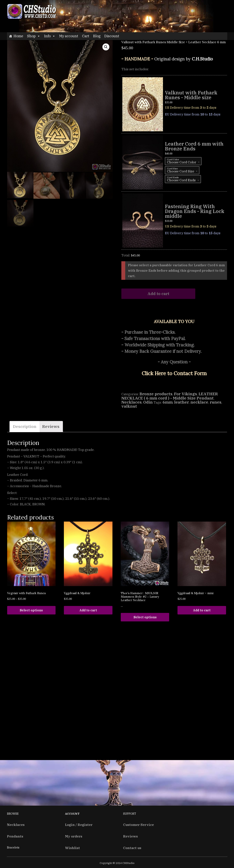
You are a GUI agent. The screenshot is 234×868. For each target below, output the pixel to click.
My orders (74, 836)
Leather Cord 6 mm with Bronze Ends (194, 146)
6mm (168, 402)
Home (18, 36)
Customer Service (138, 825)
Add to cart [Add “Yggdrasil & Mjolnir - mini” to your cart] (202, 610)
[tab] (25, 427)
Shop (34, 36)
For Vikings (186, 394)
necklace (199, 402)
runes (216, 402)
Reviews (51, 426)
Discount (112, 36)
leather (182, 402)
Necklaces (132, 402)
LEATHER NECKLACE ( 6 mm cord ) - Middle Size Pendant (170, 396)
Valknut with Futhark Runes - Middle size (191, 95)
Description (25, 426)
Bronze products (156, 394)
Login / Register (79, 825)
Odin (148, 402)
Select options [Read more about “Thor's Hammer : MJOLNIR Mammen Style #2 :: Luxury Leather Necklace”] (145, 617)
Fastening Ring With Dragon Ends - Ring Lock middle (195, 211)
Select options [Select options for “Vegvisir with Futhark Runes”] (31, 610)
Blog (97, 36)
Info (50, 36)
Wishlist (72, 848)
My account (69, 36)
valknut (129, 406)
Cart (86, 36)
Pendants (15, 836)
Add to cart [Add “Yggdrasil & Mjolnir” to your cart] (88, 610)
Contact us (132, 848)
